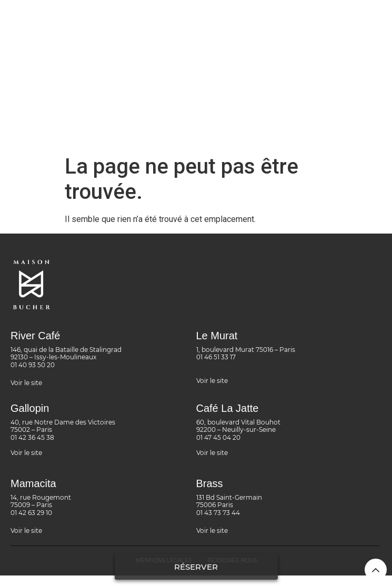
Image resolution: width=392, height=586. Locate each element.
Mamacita (33, 483)
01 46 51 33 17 (216, 357)
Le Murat (217, 336)
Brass (210, 483)
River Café (35, 336)
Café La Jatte (228, 408)
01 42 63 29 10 (31, 513)
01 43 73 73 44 (218, 513)
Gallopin (30, 408)
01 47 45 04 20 (218, 437)
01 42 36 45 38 (32, 437)
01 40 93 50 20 (33, 365)
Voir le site (26, 383)
